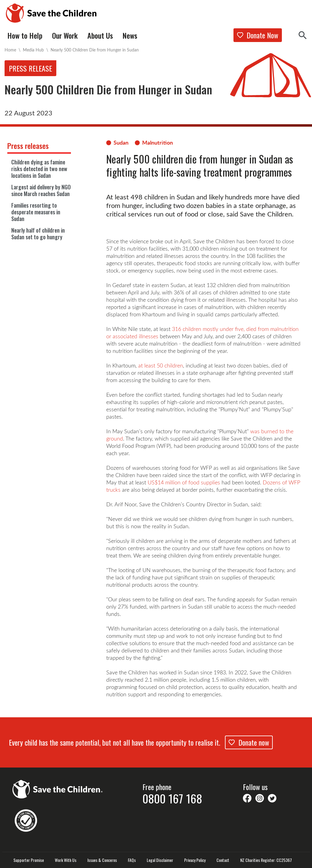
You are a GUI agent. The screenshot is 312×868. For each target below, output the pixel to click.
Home (10, 50)
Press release (30, 68)
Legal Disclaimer (160, 860)
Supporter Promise (29, 860)
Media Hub (33, 50)
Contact (223, 860)
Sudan (121, 142)
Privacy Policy (195, 860)
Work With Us (66, 860)
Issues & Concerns (102, 860)
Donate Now (258, 35)
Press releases (28, 146)
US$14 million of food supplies (184, 482)
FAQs (132, 860)
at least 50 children (161, 365)
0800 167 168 (172, 798)
